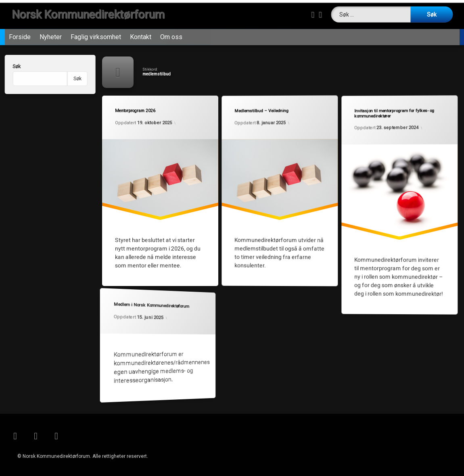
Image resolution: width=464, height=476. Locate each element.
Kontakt (141, 33)
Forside (20, 33)
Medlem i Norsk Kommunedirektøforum (149, 304)
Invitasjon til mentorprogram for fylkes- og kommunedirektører (393, 112)
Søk (8, 67)
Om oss (171, 33)
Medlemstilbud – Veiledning (261, 110)
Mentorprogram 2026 (135, 110)
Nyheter (51, 33)
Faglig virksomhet (96, 33)
